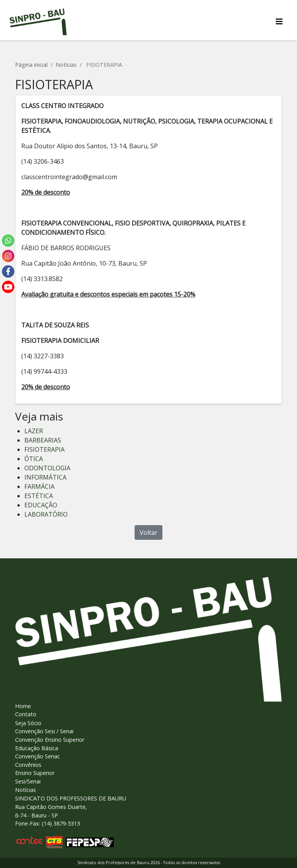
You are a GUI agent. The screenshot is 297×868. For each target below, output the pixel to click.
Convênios (28, 765)
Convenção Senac (38, 756)
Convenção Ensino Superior (50, 740)
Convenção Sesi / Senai (44, 731)
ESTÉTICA (39, 496)
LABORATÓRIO (46, 514)
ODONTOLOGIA (47, 468)
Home (23, 706)
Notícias (66, 65)
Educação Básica (37, 748)
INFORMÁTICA (45, 477)
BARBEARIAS (43, 440)
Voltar (148, 532)
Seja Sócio (28, 723)
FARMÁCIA (39, 487)
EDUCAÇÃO (41, 505)
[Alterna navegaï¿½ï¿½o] (279, 22)
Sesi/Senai (28, 781)
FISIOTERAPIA (44, 449)
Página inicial (31, 65)
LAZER (34, 431)
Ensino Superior (35, 773)
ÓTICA (34, 459)
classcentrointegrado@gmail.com (69, 177)
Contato (26, 714)
